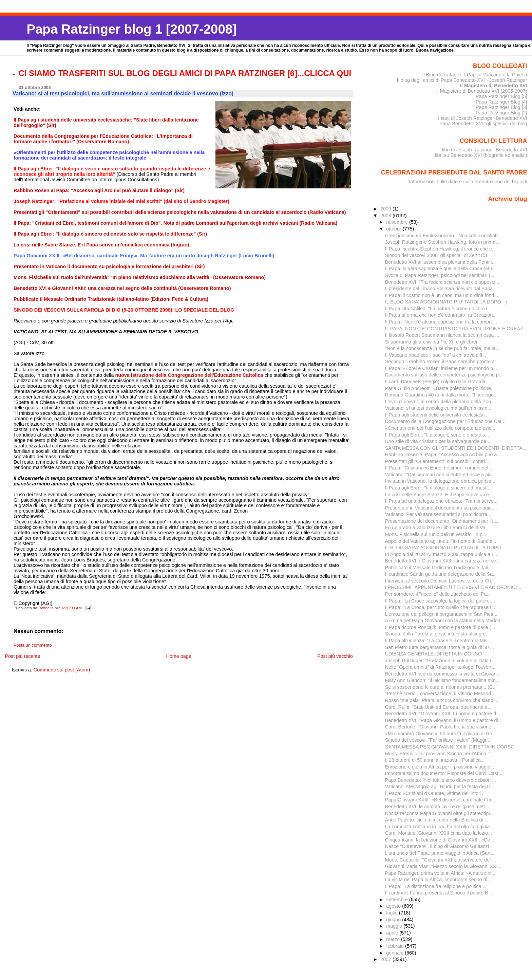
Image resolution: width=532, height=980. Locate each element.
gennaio (395, 953)
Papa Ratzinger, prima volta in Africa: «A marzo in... (440, 873)
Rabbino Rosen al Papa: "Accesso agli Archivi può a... (443, 455)
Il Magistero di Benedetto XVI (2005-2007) (481, 91)
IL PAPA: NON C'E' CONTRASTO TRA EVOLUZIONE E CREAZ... (456, 329)
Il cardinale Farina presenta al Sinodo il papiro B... (439, 893)
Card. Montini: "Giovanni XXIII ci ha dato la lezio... (439, 833)
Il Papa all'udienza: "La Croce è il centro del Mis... (438, 641)
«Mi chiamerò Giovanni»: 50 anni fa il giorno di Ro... (441, 734)
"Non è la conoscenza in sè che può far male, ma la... (442, 348)
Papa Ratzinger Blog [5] (501, 96)
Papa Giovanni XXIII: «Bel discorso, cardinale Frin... (441, 800)
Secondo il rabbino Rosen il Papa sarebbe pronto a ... (443, 362)
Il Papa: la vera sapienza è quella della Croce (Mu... (441, 269)
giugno (394, 920)
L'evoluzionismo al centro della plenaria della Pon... (440, 402)
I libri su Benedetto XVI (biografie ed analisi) (480, 155)
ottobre (394, 229)
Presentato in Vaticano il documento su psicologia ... (441, 508)
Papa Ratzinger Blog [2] (501, 113)
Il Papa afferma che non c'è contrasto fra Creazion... (441, 315)
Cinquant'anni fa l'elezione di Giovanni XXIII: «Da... (440, 840)
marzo (394, 939)
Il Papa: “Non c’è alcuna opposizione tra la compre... (441, 322)
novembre (398, 222)
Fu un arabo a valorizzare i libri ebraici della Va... (437, 528)
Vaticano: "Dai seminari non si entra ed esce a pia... (440, 475)
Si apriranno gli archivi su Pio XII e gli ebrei (431, 342)
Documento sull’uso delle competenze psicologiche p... (444, 375)
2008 (386, 216)
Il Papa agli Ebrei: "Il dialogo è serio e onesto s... (437, 435)
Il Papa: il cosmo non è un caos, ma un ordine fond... (442, 295)
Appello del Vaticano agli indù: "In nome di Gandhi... (441, 541)
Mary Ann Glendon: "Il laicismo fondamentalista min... (442, 680)
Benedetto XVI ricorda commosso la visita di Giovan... (443, 674)
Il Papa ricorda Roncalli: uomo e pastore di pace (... (440, 627)
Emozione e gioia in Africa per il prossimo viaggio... (440, 767)
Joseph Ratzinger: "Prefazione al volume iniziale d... (441, 661)
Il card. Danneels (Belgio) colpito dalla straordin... (438, 382)
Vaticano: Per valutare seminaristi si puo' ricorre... (438, 514)
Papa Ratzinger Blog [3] (501, 107)
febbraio (396, 946)
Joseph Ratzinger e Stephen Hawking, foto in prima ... (443, 242)
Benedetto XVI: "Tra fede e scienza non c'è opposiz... (442, 282)
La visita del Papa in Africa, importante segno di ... (439, 880)
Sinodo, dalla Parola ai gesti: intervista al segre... (438, 634)
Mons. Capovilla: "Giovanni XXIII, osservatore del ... (441, 860)
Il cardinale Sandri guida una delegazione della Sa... (441, 574)
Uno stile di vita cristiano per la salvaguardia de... (438, 441)
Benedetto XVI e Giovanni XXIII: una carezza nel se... (443, 561)
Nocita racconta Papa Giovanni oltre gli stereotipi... (440, 813)
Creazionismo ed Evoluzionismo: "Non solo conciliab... (443, 236)
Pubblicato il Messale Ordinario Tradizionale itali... (439, 568)
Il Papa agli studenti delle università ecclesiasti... (437, 415)
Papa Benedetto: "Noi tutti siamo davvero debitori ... (441, 780)
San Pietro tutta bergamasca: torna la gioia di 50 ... (440, 647)
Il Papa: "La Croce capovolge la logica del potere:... (440, 601)
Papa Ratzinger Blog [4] (501, 102)
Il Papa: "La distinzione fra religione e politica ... (436, 886)
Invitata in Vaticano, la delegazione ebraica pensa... (440, 481)
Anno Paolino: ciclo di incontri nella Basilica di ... (437, 820)
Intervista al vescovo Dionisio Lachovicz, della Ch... (440, 581)
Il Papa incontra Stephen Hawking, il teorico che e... (441, 249)
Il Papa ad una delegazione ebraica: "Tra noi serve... (441, 501)
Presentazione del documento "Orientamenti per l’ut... (442, 521)
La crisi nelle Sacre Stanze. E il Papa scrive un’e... (439, 495)
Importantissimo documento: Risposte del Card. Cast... (444, 773)
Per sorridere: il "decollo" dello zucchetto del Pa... (438, 594)
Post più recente (22, 656)
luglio (392, 913)
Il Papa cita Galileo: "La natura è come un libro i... (438, 309)
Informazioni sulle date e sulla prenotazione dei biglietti (468, 182)
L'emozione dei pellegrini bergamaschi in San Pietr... (441, 614)
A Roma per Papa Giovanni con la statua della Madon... (445, 621)
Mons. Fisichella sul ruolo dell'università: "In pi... (436, 534)
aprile (393, 933)
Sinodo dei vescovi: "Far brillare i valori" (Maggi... (438, 740)
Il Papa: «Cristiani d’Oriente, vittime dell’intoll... (435, 793)
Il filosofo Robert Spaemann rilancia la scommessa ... (442, 335)
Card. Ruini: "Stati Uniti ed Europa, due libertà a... (438, 707)
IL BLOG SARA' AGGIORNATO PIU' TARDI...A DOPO (443, 548)
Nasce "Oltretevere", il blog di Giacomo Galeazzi (437, 846)
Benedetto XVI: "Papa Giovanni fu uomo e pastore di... (444, 720)
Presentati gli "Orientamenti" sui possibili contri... (437, 461)
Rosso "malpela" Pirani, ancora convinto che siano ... (442, 700)
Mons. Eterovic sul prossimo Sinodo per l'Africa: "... (440, 754)
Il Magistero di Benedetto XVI (494, 86)
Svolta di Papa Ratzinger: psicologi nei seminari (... (440, 275)
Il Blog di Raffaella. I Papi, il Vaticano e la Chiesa (474, 75)
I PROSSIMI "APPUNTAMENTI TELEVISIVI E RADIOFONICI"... (454, 587)
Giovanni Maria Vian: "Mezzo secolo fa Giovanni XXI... (443, 866)
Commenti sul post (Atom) (62, 670)
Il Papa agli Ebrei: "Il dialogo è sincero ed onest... (438, 488)
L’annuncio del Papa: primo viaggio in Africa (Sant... (440, 853)
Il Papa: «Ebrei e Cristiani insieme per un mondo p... (441, 368)
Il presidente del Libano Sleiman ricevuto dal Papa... (441, 289)
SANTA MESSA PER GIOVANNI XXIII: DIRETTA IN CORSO (450, 747)
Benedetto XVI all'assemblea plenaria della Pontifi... (441, 262)
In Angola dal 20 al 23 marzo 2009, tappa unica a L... (442, 554)
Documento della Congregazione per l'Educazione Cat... (445, 421)
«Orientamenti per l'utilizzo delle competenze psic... (440, 428)
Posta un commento (33, 645)
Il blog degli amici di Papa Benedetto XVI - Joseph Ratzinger (462, 80)
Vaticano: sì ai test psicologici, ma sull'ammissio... (438, 408)
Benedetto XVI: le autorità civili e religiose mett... (437, 807)
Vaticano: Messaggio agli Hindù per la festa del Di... (440, 787)
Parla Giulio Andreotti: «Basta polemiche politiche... (440, 388)
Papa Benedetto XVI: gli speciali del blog (483, 124)
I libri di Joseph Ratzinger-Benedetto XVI (483, 150)
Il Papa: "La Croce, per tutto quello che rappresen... (440, 607)
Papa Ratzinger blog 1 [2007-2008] (131, 29)
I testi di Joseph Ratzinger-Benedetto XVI (483, 118)
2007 (386, 959)
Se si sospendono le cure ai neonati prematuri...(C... (441, 687)
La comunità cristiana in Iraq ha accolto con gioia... (440, 827)
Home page (178, 656)
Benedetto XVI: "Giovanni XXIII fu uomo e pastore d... (443, 714)
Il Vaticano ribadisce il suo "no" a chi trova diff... (436, 355)
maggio (395, 926)
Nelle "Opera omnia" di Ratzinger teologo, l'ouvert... (440, 667)
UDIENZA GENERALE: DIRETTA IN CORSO (433, 654)
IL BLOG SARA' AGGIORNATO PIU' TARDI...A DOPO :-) (446, 302)
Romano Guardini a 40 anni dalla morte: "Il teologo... (441, 395)
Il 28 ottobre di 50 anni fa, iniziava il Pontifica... (435, 760)
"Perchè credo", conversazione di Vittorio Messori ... (441, 694)
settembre (398, 900)
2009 (386, 209)
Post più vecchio (335, 656)
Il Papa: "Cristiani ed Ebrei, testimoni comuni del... (439, 468)
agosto (394, 906)
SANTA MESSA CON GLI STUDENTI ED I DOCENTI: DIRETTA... (456, 448)
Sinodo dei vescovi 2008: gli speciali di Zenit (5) (436, 255)
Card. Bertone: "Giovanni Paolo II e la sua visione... (440, 727)
